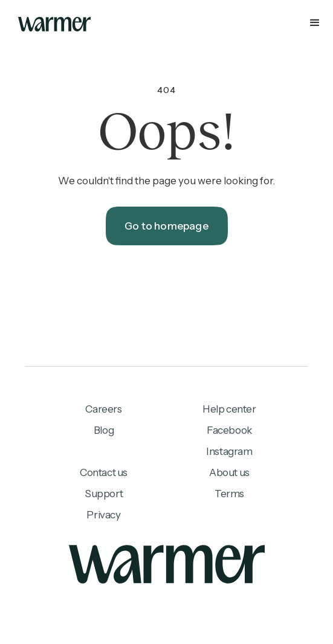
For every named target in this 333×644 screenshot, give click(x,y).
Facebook (229, 430)
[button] (166, 24)
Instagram (229, 451)
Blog (104, 430)
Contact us (104, 472)
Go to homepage (166, 226)
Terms (229, 494)
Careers (103, 409)
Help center (229, 409)
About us (229, 472)
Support (104, 494)
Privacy (103, 515)
